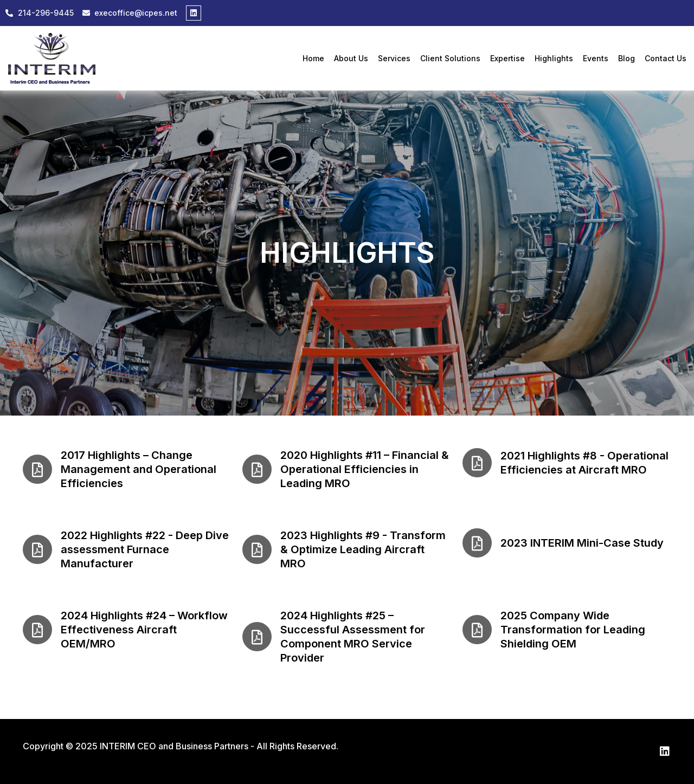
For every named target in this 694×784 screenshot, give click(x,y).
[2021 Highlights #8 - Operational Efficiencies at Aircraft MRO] (477, 463)
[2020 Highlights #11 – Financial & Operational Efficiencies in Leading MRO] (257, 469)
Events (596, 59)
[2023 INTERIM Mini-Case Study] (477, 543)
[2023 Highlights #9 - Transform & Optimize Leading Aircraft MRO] (257, 549)
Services (394, 59)
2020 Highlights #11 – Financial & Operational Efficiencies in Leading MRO (365, 469)
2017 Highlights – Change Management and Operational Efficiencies (139, 469)
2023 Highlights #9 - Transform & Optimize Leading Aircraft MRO (363, 549)
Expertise (507, 59)
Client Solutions (450, 59)
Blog (626, 59)
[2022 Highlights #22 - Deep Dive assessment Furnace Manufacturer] (37, 549)
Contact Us (666, 59)
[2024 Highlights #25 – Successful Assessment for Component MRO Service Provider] (257, 637)
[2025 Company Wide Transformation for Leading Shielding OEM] (477, 630)
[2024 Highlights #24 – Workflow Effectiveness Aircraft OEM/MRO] (37, 630)
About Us (351, 59)
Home (313, 59)
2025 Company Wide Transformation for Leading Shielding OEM (573, 630)
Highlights (554, 59)
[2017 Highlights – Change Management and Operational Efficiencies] (37, 469)
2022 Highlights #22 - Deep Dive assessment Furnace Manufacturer (145, 549)
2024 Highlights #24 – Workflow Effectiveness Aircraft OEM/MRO (144, 630)
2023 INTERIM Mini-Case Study (582, 543)
